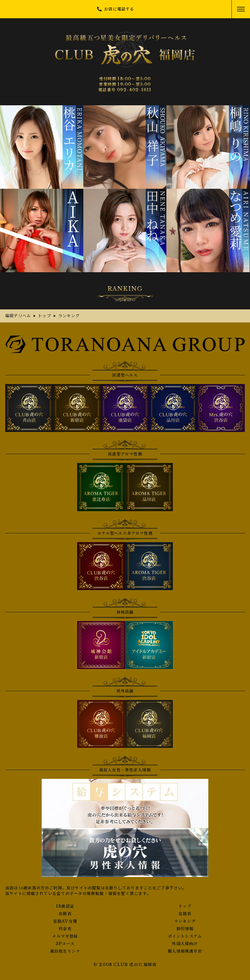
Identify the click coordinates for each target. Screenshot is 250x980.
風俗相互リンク (65, 951)
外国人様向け (185, 944)
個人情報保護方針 (185, 951)
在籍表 (185, 914)
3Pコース (65, 944)
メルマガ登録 (65, 936)
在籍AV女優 (65, 921)
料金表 (65, 929)
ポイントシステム (185, 936)
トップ (185, 906)
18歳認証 (65, 906)
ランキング (185, 921)
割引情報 (185, 929)
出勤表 (65, 914)
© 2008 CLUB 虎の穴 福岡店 (125, 965)
